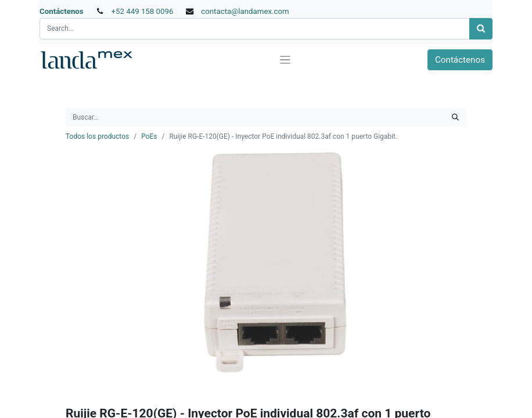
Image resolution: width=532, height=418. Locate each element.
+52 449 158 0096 (142, 11)
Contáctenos (62, 11)
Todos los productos (97, 136)
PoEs (149, 136)
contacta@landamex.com (245, 11)
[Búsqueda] (481, 29)
